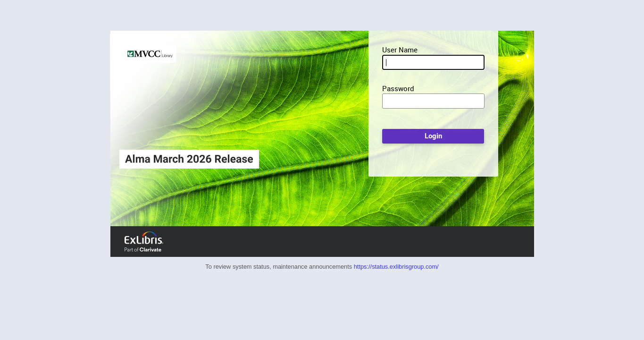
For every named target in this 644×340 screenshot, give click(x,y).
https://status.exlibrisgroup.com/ (396, 267)
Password (398, 88)
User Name (400, 50)
